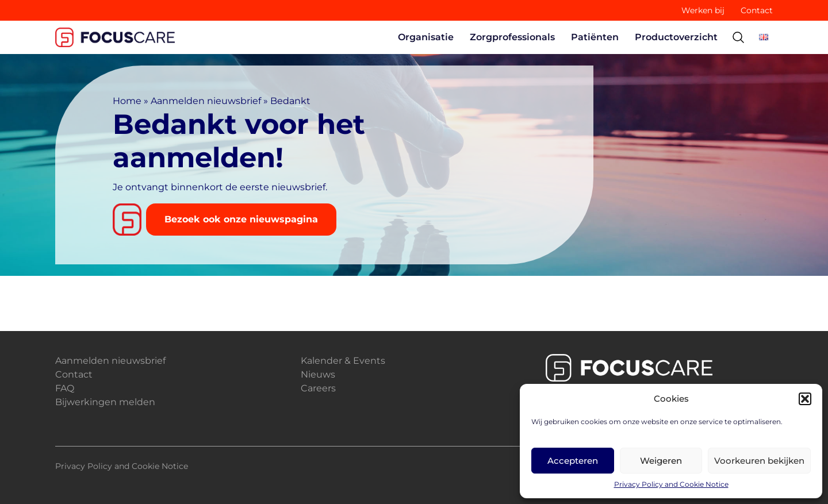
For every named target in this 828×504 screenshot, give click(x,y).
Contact (757, 10)
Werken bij (703, 10)
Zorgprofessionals (512, 37)
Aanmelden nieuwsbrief (206, 101)
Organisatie (426, 37)
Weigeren (661, 461)
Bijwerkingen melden (105, 402)
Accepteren (573, 461)
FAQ (65, 388)
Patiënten (595, 37)
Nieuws (318, 374)
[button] (805, 399)
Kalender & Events (343, 361)
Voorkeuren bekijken (759, 461)
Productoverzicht (676, 37)
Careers (318, 388)
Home (127, 101)
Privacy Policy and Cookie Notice (671, 484)
